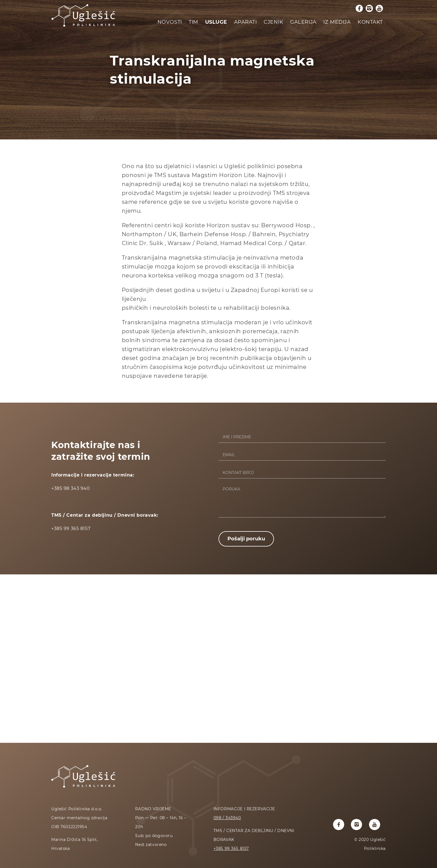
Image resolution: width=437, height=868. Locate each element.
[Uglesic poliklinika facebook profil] (359, 8)
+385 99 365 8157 (231, 848)
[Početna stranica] (83, 27)
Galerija (303, 22)
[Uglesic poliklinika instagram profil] (369, 8)
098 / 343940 (227, 818)
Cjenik (273, 22)
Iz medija (337, 22)
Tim (193, 22)
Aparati (246, 22)
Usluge (216, 22)
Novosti (170, 22)
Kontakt (370, 22)
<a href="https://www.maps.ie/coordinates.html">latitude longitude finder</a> (219, 658)
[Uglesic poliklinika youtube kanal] (379, 8)
